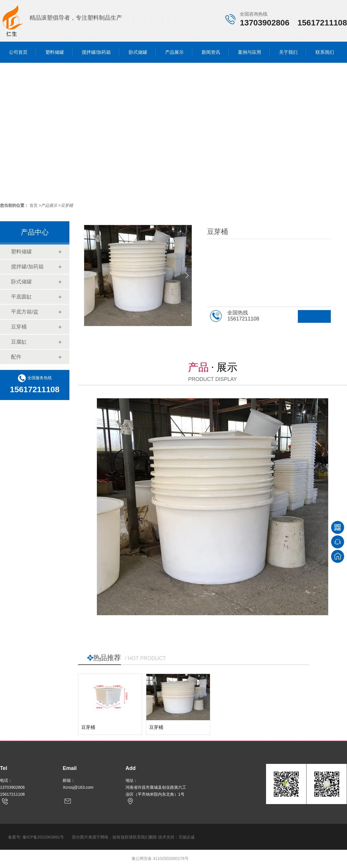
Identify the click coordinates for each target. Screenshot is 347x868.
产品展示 (174, 52)
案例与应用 (250, 52)
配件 (16, 357)
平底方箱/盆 (25, 312)
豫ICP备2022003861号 (43, 837)
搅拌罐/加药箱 (96, 52)
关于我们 (288, 52)
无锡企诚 (187, 837)
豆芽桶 (67, 205)
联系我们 (325, 52)
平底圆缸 (21, 297)
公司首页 (18, 52)
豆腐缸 (19, 342)
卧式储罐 (138, 52)
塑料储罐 (55, 52)
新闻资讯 (211, 52)
